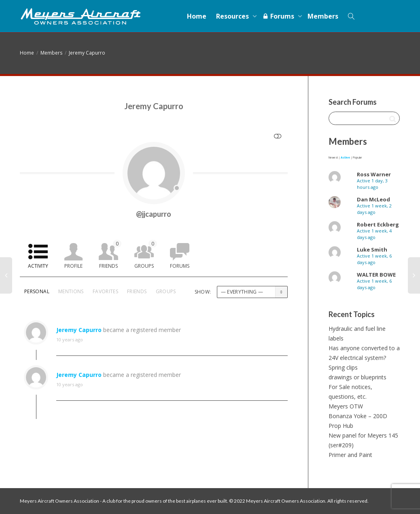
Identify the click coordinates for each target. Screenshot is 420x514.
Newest (333, 158)
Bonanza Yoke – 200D (358, 416)
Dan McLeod (373, 199)
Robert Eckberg (378, 224)
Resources (233, 16)
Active (345, 158)
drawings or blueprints (357, 377)
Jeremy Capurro (87, 53)
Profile (73, 266)
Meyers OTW (346, 406)
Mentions (71, 291)
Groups (146, 255)
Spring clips (343, 367)
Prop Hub (341, 426)
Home (197, 16)
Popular (357, 158)
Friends (110, 255)
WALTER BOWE (376, 275)
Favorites (105, 291)
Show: (203, 292)
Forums (279, 16)
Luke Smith (372, 250)
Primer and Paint (350, 455)
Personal (37, 291)
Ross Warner (374, 174)
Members (323, 16)
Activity (38, 266)
